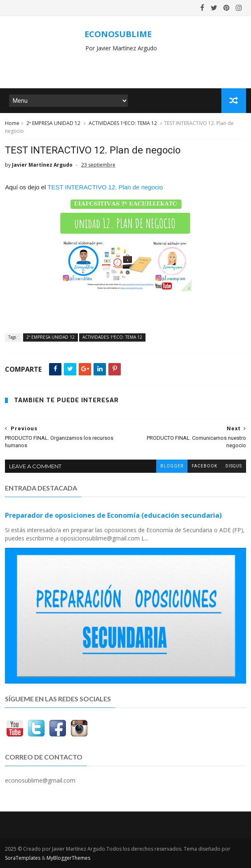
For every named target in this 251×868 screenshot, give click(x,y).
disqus (234, 466)
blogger (172, 466)
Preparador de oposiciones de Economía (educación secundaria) (113, 515)
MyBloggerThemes (68, 858)
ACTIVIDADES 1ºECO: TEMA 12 (123, 123)
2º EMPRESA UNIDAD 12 (53, 123)
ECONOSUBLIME (118, 34)
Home (12, 123)
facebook (204, 466)
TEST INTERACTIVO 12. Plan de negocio (105, 187)
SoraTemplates (23, 858)
